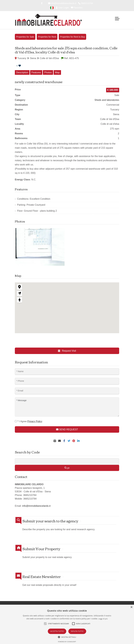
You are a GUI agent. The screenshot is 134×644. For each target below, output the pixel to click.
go (67, 468)
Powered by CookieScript (67, 642)
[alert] (67, 624)
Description (22, 72)
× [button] (131, 607)
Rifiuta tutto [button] (77, 631)
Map (57, 72)
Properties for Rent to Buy (73, 37)
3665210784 (86, 3)
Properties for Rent (47, 37)
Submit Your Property (41, 549)
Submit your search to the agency (50, 521)
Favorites (77, 8)
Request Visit (67, 351)
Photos (48, 72)
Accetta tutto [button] (57, 631)
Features (36, 72)
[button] (67, 637)
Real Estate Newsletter (42, 576)
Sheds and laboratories (107, 100)
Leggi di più (103, 619)
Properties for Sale (25, 37)
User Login (62, 8)
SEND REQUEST (67, 429)
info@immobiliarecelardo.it (62, 3)
